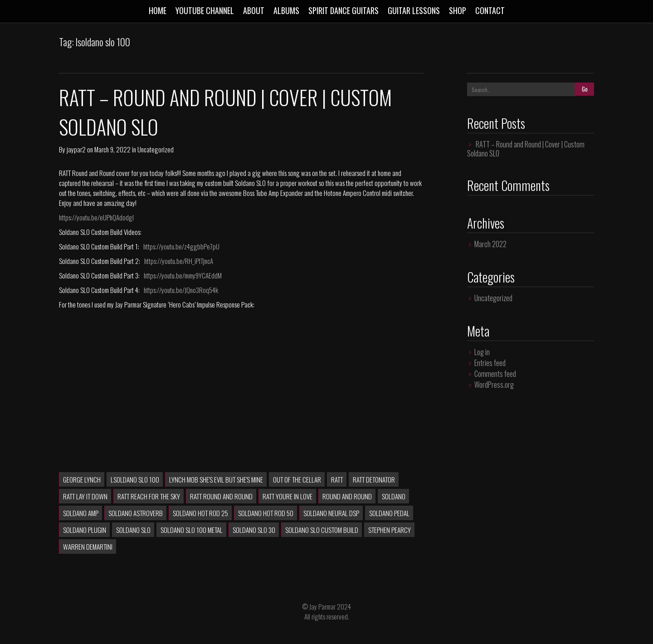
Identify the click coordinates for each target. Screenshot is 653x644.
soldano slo (133, 530)
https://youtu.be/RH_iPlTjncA (179, 261)
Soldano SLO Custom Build (322, 530)
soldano (394, 496)
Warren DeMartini (88, 546)
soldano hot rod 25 (200, 513)
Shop (458, 10)
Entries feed (490, 363)
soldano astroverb (136, 513)
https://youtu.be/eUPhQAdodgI (96, 217)
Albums (286, 10)
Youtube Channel (205, 10)
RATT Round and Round (221, 496)
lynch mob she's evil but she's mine (216, 479)
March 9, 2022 (112, 149)
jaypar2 (76, 149)
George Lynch (82, 479)
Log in (482, 352)
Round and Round (347, 496)
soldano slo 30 (254, 530)
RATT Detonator (374, 479)
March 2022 (490, 244)
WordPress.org (494, 385)
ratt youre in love (288, 496)
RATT (337, 479)
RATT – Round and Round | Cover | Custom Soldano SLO (526, 149)
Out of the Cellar (297, 479)
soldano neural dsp (331, 513)
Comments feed (495, 374)
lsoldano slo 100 (135, 479)
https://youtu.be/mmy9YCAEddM (183, 275)
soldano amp (81, 513)
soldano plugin (85, 530)
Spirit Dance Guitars (344, 10)
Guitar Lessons (414, 10)
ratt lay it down (85, 496)
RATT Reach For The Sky (149, 496)
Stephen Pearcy (390, 530)
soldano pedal (389, 513)
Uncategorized (156, 149)
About (254, 10)
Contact (490, 10)
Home (158, 10)
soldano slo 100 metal (192, 530)
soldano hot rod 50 (266, 513)
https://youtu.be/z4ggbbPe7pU (181, 246)
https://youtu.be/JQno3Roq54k (181, 290)
